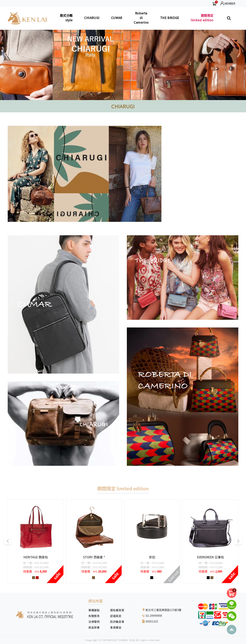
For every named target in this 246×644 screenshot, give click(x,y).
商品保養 (95, 627)
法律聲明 (95, 622)
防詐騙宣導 (117, 622)
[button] (8, 65)
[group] (36, 541)
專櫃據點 (94, 610)
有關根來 (95, 616)
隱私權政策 (116, 610)
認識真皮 (117, 616)
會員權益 (117, 627)
